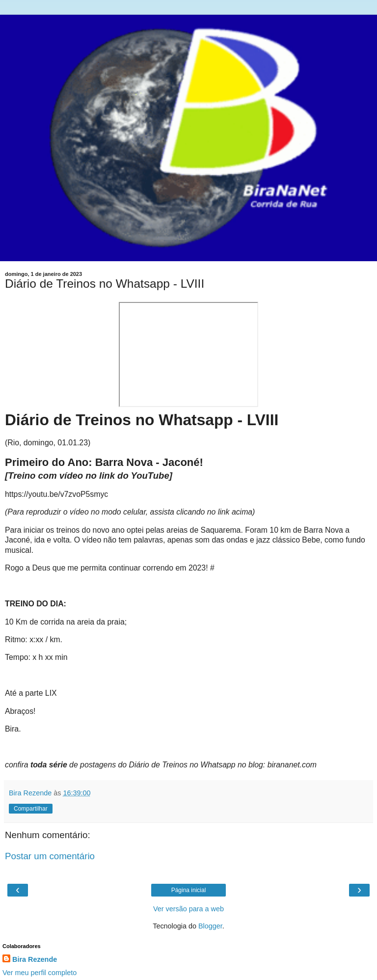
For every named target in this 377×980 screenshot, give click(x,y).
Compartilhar (31, 809)
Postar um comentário (50, 856)
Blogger (210, 926)
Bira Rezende (35, 959)
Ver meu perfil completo (40, 973)
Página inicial (189, 890)
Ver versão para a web (188, 909)
